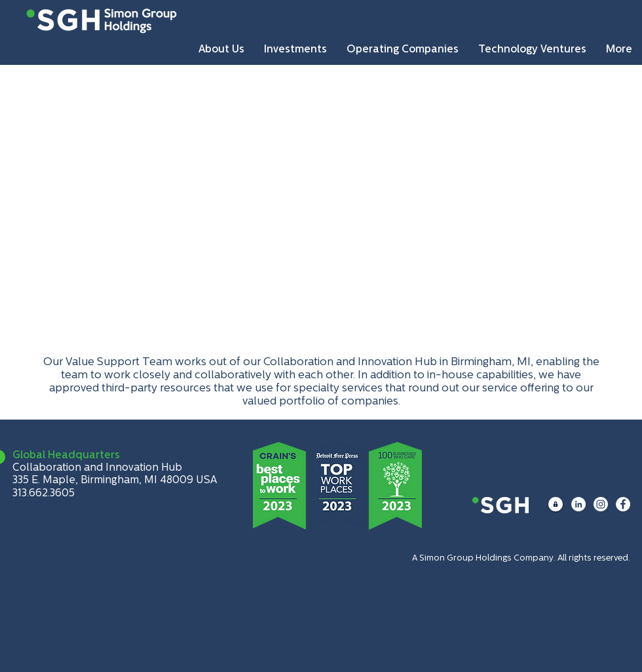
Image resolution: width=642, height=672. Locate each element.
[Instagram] (601, 504)
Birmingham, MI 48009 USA (149, 481)
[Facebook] (623, 504)
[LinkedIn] (578, 504)
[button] (221, 49)
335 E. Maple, (47, 481)
